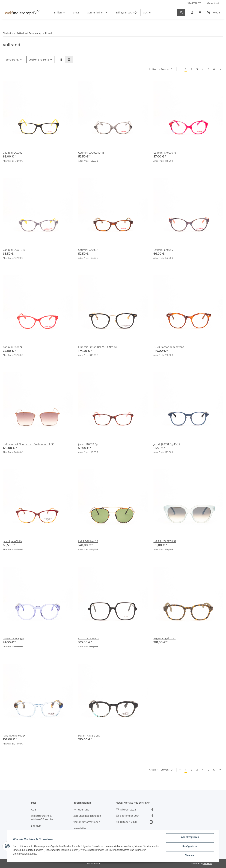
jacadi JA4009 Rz (12, 541)
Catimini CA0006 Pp (165, 153)
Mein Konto (214, 3)
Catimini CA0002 (13, 153)
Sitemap (36, 826)
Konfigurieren (190, 846)
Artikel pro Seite (39, 60)
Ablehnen (190, 855)
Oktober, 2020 (134, 822)
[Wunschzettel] (200, 12)
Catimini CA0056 (163, 250)
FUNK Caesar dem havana (169, 347)
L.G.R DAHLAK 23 (88, 541)
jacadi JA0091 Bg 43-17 (167, 444)
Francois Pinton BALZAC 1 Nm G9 (98, 347)
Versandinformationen (87, 822)
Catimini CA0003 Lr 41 (91, 153)
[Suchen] (159, 12)
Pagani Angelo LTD (14, 736)
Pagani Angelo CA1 (164, 638)
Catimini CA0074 (13, 347)
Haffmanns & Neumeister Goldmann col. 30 (29, 444)
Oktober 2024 (134, 810)
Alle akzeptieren (190, 837)
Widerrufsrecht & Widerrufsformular (42, 818)
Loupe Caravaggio (13, 638)
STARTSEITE (194, 3)
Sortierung (12, 60)
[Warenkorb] (214, 12)
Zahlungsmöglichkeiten (87, 816)
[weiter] (220, 69)
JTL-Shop (208, 863)
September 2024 (134, 816)
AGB (34, 810)
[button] (192, 12)
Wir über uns (81, 810)
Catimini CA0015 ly (14, 250)
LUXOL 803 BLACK (89, 638)
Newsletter (80, 828)
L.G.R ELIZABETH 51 (165, 541)
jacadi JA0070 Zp (88, 444)
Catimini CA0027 (88, 250)
